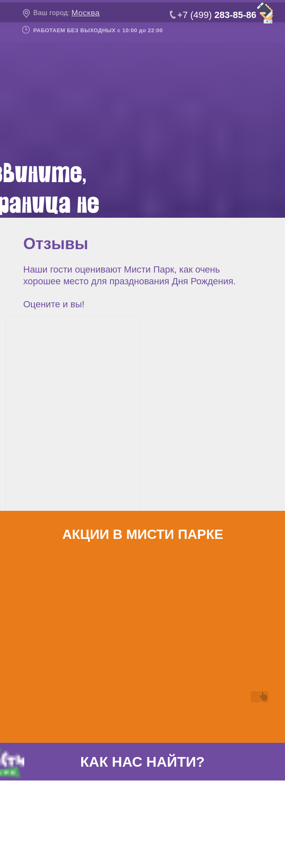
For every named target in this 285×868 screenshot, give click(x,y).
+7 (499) (217, 15)
